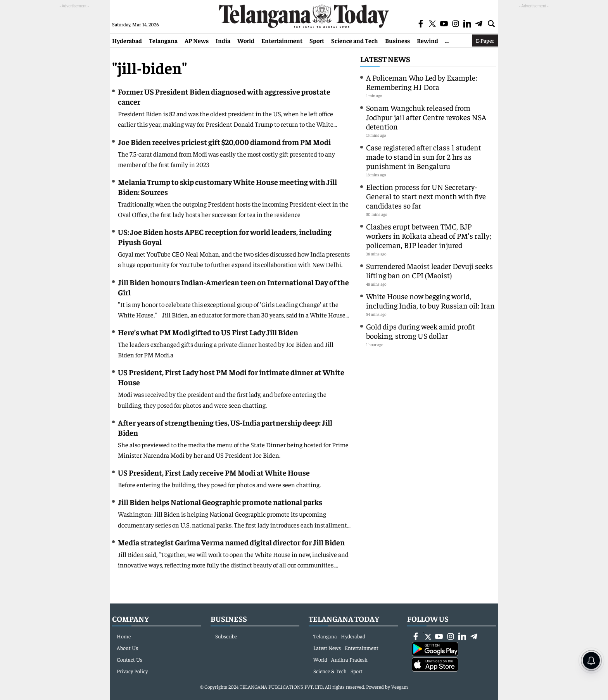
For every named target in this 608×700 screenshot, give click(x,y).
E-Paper (485, 40)
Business (397, 40)
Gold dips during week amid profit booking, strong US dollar (421, 331)
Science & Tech (330, 671)
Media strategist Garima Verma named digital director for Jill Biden (231, 542)
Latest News (385, 59)
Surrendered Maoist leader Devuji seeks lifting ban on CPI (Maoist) (429, 270)
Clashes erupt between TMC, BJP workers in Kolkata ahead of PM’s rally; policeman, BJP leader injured (429, 235)
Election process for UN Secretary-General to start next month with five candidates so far (426, 196)
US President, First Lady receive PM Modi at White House (214, 472)
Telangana (163, 40)
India (223, 40)
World (246, 40)
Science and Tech (355, 40)
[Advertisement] (74, 126)
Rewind (427, 40)
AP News (197, 40)
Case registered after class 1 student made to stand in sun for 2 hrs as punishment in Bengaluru (424, 156)
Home (124, 636)
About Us (127, 648)
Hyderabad (127, 40)
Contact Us (130, 659)
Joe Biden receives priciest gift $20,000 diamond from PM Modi (224, 142)
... (447, 40)
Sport (317, 40)
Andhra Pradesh (349, 659)
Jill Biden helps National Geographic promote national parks (220, 502)
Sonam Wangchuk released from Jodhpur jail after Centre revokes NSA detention (426, 117)
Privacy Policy (132, 671)
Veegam (400, 687)
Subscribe (226, 636)
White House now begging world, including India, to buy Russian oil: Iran (430, 301)
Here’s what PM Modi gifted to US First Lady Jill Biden (208, 332)
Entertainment (282, 40)
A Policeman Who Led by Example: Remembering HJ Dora (421, 82)
